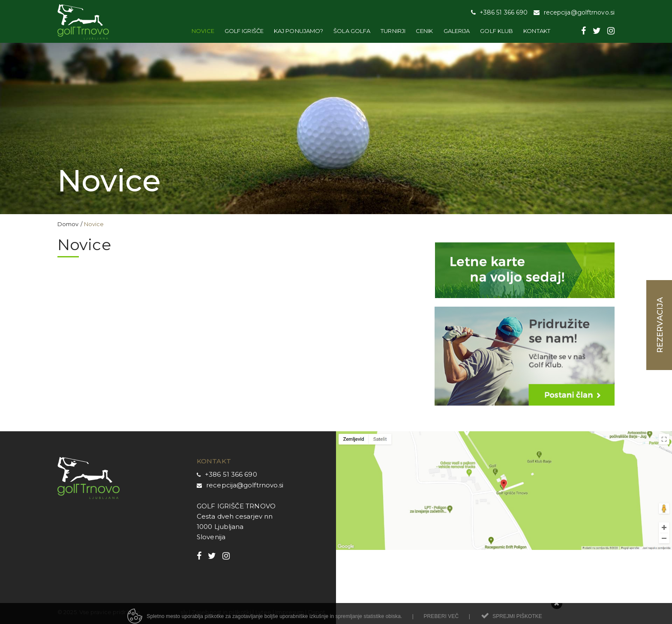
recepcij (219, 485)
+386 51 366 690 (231, 474)
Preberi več (441, 620)
